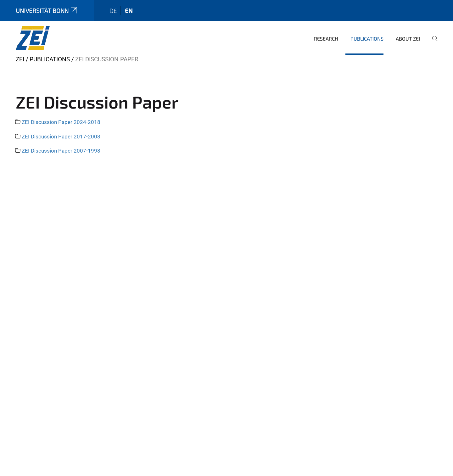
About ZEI (408, 39)
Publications (367, 39)
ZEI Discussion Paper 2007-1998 (61, 151)
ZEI (20, 59)
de (113, 11)
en (129, 11)
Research (326, 39)
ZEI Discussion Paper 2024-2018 (61, 122)
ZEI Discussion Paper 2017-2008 (61, 137)
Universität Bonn (47, 11)
